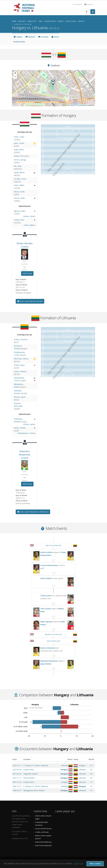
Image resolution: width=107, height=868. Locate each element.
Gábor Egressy (46, 622)
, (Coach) (25, 455)
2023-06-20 (17, 770)
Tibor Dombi (46, 609)
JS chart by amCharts (36, 708)
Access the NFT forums (43, 829)
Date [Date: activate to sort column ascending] (15, 759)
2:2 (91, 765)
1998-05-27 (17, 790)
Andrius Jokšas (46, 552)
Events (55, 37)
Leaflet (71, 105)
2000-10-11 (17, 786)
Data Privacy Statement (43, 846)
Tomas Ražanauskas (49, 565)
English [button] (89, 4)
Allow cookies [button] (95, 864)
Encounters (19, 42)
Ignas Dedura (46, 664)
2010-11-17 (17, 778)
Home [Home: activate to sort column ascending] (70, 759)
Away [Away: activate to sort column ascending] (76, 759)
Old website (77, 4)
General (18, 37)
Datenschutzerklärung (43, 842)
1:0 (91, 790)
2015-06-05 (17, 774)
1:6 (91, 786)
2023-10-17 (17, 765)
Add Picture (27, 273)
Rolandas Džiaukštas (49, 661)
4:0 (91, 774)
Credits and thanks (42, 832)
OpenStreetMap (81, 105)
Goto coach (30, 301)
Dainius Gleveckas (48, 648)
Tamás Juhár (46, 596)
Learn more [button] (78, 864)
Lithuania (43, 37)
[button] (53, 83)
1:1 (91, 782)
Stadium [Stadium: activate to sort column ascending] (27, 759)
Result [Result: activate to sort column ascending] (91, 759)
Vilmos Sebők (46, 578)
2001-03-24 (17, 782)
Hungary (30, 37)
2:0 (91, 770)
